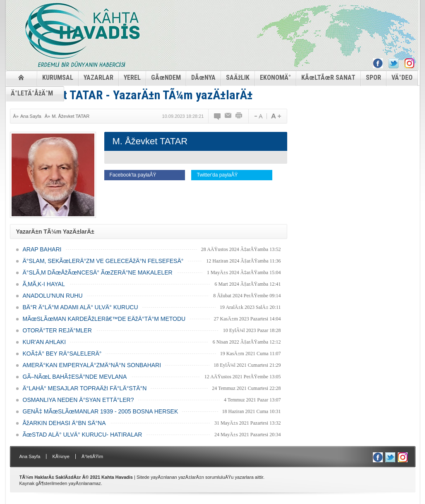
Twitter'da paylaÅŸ (217, 175)
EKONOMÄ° (275, 78)
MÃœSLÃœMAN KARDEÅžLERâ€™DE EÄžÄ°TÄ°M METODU (104, 319)
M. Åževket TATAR (71, 116)
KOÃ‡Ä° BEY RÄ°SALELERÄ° (62, 354)
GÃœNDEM (166, 78)
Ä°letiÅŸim (92, 456)
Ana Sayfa (31, 116)
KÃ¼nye (61, 456)
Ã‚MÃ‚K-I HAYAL (44, 284)
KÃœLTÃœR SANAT (328, 78)
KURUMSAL (58, 78)
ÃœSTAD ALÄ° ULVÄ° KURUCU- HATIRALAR (83, 435)
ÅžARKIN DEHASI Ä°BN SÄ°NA (64, 423)
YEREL (132, 78)
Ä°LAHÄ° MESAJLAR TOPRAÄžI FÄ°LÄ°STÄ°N (85, 388)
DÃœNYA (203, 78)
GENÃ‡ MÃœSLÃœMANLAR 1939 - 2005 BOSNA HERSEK (101, 411)
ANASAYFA (21, 77)
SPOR (373, 78)
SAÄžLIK (238, 78)
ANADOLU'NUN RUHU (53, 296)
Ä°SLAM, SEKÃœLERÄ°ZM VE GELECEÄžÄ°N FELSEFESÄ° (103, 261)
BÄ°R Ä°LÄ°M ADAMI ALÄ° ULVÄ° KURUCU (80, 307)
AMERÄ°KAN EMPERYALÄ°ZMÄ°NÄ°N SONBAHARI (92, 365)
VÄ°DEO (402, 78)
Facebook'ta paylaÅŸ (133, 175)
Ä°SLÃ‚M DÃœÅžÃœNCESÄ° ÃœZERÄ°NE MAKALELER (98, 272)
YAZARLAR (98, 78)
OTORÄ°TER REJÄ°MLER (57, 330)
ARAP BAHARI (42, 249)
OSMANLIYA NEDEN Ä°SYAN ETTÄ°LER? (78, 400)
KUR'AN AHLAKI (44, 342)
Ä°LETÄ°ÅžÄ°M (32, 93)
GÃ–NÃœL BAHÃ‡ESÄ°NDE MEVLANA (75, 377)
